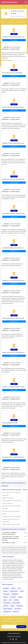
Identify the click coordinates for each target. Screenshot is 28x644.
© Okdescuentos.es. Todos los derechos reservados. (14, 643)
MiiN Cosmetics (16, 603)
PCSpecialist (15, 594)
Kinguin (12, 606)
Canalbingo (6, 588)
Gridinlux (5, 591)
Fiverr (10, 600)
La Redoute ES (7, 612)
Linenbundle (6, 594)
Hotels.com (16, 612)
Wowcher (6, 597)
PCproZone (13, 597)
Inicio (2, 7)
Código (11, 22)
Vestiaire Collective (8, 609)
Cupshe (22, 591)
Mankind (20, 597)
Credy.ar (13, 588)
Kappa (5, 600)
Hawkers (16, 600)
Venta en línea (21, 22)
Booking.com (20, 606)
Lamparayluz (19, 7)
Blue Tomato (18, 609)
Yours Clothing (7, 603)
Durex (19, 588)
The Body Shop (14, 591)
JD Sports (6, 606)
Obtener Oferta (14, 40)
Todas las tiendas (9, 7)
